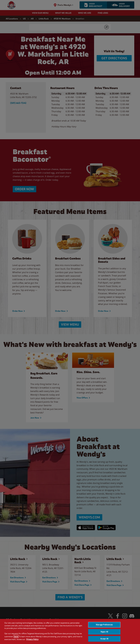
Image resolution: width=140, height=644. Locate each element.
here (16, 636)
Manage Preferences (104, 625)
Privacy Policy (32, 639)
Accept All (104, 639)
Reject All (104, 632)
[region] (70, 631)
